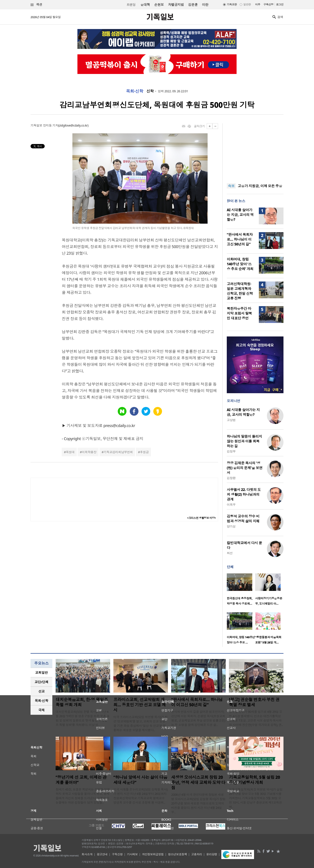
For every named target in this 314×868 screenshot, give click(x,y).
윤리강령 (212, 854)
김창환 (231, 478)
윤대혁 (145, 5)
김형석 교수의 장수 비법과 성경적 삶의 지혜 (243, 519)
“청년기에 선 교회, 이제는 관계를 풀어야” (81, 780)
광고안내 (102, 854)
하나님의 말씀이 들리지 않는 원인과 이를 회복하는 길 (244, 441)
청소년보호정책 (177, 854)
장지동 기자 (51, 125)
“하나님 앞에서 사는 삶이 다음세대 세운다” (140, 780)
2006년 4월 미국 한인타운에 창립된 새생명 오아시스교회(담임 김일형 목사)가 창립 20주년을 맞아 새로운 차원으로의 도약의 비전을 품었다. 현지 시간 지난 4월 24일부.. (198, 803)
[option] (241, 591)
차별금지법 (176, 5)
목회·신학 (135, 91)
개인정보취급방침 (153, 854)
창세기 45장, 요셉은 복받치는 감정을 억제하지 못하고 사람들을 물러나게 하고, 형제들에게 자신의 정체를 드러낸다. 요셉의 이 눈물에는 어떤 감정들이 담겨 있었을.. (83, 796)
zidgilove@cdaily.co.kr (73, 125)
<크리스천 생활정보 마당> (201, 518)
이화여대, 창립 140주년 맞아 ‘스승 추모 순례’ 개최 (240, 264)
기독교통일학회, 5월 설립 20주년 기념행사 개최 (254, 780)
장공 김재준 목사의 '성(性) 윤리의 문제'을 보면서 (245, 468)
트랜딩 (131, 5)
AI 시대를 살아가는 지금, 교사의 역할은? (240, 215)
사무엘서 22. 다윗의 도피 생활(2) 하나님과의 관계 (244, 494)
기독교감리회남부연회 (118, 452)
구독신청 (268, 4)
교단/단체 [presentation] (41, 682)
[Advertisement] (255, 151)
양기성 (231, 526)
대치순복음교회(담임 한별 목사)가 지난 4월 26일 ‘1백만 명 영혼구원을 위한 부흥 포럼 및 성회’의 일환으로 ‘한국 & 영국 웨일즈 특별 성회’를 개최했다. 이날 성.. (83, 718)
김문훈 (193, 5)
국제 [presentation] (42, 710)
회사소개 (87, 854)
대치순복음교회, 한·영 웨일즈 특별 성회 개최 (82, 702)
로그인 (280, 4)
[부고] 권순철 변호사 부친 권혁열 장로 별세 (254, 702)
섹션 (36, 5)
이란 (205, 5)
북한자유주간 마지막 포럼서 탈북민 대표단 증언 (239, 313)
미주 (258, 4)
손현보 (159, 5)
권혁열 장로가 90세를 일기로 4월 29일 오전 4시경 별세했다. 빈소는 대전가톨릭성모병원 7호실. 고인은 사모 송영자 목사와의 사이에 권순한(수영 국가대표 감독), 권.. (256, 718)
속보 (231, 186)
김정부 (231, 451)
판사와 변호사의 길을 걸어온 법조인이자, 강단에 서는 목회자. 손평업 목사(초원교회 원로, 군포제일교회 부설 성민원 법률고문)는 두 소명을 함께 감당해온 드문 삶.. (198, 718)
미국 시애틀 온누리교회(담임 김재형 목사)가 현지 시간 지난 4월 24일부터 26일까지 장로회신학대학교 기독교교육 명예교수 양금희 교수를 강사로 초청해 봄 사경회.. (140, 796)
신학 (150, 91)
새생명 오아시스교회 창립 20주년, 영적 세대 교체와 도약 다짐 (198, 782)
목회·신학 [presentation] (41, 701)
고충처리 (197, 854)
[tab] (41, 673)
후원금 (144, 452)
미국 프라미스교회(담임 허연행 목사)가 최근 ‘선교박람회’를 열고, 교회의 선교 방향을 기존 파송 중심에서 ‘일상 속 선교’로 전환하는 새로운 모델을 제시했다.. (140, 723)
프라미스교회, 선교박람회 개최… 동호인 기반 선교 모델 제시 (140, 705)
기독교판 (232, 4)
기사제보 (132, 854)
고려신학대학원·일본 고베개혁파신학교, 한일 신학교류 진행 (240, 291)
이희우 (231, 505)
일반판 (247, 4)
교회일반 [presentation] (41, 672)
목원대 (70, 452)
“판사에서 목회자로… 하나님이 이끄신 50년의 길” (240, 239)
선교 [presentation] (42, 691)
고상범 (231, 420)
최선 (230, 553)
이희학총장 (89, 452)
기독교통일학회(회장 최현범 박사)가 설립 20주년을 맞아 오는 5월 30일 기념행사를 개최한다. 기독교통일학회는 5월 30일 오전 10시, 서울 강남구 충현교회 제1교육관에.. (256, 798)
